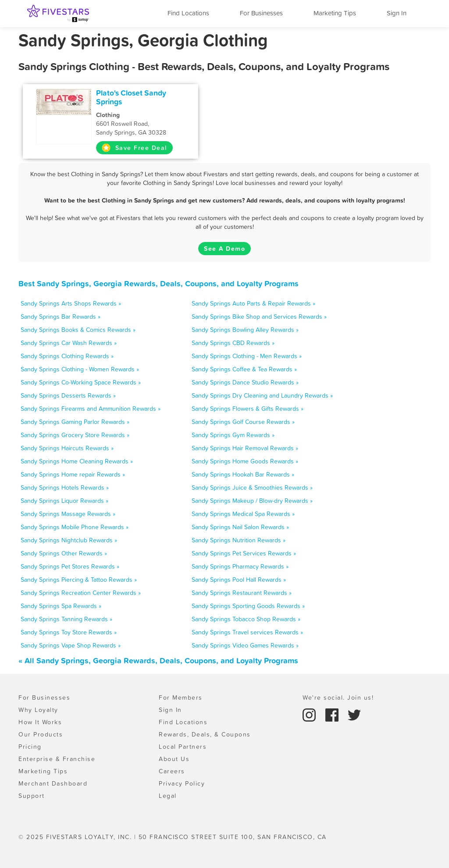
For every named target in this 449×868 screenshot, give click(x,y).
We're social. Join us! (338, 697)
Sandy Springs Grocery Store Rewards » (75, 435)
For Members (181, 697)
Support (32, 796)
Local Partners (183, 747)
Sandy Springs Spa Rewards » (61, 606)
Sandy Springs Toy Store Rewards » (69, 632)
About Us (174, 759)
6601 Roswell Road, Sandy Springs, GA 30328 (144, 124)
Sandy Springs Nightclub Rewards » (69, 540)
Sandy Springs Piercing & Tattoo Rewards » (79, 580)
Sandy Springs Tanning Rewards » (66, 619)
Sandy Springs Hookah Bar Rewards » (243, 474)
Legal (168, 796)
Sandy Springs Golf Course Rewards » (243, 422)
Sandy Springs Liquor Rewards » (64, 501)
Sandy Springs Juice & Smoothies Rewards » (252, 487)
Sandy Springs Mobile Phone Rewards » (75, 527)
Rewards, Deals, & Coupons (205, 734)
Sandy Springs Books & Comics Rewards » (78, 330)
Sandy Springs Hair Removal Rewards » (245, 448)
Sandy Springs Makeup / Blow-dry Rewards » (252, 501)
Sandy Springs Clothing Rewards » (67, 356)
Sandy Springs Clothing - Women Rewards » (80, 369)
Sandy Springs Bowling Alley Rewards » (245, 330)
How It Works (40, 722)
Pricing (30, 747)
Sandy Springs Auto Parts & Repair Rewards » (253, 303)
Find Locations (188, 13)
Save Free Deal (134, 148)
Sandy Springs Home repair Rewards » (73, 474)
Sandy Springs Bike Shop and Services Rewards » (259, 317)
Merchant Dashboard (53, 783)
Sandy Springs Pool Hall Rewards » (239, 580)
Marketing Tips (335, 13)
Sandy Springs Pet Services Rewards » (244, 553)
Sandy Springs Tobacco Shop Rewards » (246, 619)
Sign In (397, 13)
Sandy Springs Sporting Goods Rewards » (248, 606)
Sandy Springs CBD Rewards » (233, 343)
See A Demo (224, 249)
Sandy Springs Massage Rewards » (68, 514)
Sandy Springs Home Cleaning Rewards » (77, 461)
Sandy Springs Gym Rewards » (233, 435)
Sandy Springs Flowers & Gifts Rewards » (248, 409)
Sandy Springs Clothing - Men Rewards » (247, 356)
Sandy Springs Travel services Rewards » (247, 632)
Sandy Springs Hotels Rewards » (65, 487)
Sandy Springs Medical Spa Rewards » (243, 514)
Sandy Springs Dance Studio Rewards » (245, 382)
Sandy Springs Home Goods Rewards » (245, 461)
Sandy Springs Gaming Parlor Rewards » (75, 422)
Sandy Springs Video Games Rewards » (245, 645)
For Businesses (261, 13)
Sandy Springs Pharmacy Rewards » (240, 566)
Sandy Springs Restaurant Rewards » (242, 593)
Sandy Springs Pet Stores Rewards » (70, 566)
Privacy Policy (182, 783)
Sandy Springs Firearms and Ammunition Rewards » (91, 409)
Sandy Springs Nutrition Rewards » (239, 540)
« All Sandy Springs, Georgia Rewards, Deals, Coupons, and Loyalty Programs (158, 660)
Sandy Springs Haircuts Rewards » (67, 448)
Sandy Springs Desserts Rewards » (68, 395)
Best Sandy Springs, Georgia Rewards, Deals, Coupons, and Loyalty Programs (159, 283)
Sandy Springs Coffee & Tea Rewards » (244, 369)
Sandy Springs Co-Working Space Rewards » (81, 382)
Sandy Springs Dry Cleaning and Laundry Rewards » (262, 395)
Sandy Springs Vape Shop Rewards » (71, 645)
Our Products (41, 734)
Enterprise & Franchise (57, 759)
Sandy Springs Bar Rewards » (61, 317)
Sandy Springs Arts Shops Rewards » (71, 303)
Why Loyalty (38, 710)
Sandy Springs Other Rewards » (64, 553)
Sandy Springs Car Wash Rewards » (69, 343)
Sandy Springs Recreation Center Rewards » (81, 593)
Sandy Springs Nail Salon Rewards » (240, 527)
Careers (172, 771)
